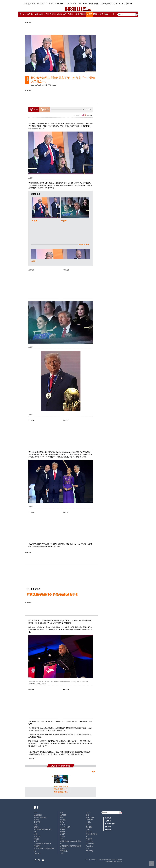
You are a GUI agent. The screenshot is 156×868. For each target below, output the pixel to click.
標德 (62, 853)
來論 (88, 848)
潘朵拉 (36, 839)
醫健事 (83, 14)
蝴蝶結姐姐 (64, 851)
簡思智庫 (89, 839)
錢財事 (59, 14)
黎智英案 (35, 14)
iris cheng (89, 851)
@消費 (100, 14)
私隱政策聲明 (110, 824)
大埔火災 (26, 14)
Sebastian (89, 820)
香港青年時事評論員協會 (43, 829)
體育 (91, 4)
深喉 (62, 813)
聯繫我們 (108, 827)
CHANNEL (60, 4)
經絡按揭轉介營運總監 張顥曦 (71, 846)
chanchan (37, 853)
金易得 (62, 834)
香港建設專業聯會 (40, 817)
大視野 (89, 14)
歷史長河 (107, 4)
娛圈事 (73, 4)
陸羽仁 (62, 822)
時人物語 (63, 820)
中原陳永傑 (90, 844)
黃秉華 (62, 829)
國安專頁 (27, 4)
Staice (62, 839)
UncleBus (89, 841)
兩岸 (95, 14)
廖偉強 (62, 836)
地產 (65, 14)
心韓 (79, 4)
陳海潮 (62, 848)
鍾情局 (36, 820)
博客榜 (107, 14)
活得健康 (37, 846)
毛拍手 (88, 813)
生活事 (115, 4)
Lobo (88, 829)
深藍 (88, 815)
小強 (88, 825)
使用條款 (108, 821)
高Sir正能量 (90, 817)
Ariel (36, 813)
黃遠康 (62, 832)
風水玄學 (89, 827)
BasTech (122, 4)
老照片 (36, 841)
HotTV (130, 4)
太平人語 (89, 832)
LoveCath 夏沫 (65, 827)
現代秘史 (63, 815)
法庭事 (53, 14)
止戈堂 (88, 822)
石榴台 (51, 4)
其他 (112, 14)
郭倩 (62, 817)
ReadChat (90, 846)
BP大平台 (36, 4)
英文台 (45, 4)
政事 (41, 14)
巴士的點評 (38, 815)
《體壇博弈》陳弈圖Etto (43, 844)
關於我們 (108, 830)
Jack (36, 832)
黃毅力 (62, 825)
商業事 (70, 14)
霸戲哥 (36, 827)
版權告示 (108, 818)
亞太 (68, 4)
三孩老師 (37, 836)
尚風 (36, 834)
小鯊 (36, 825)
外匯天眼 (37, 822)
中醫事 (77, 14)
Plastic (85, 4)
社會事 (46, 14)
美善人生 (98, 4)
